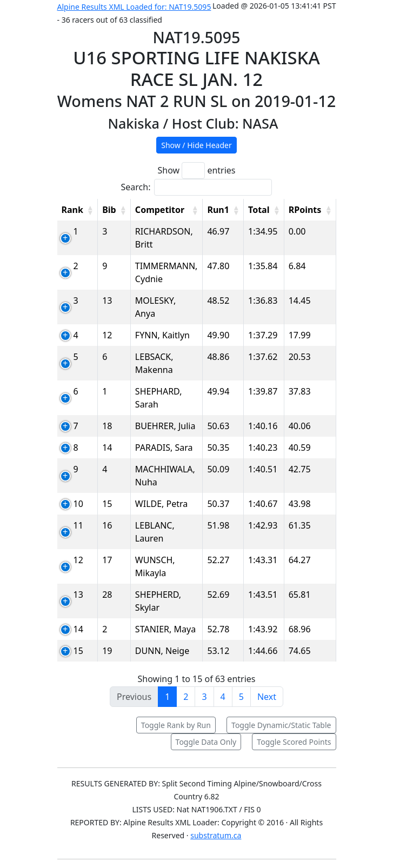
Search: (197, 187)
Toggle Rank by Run (176, 725)
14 (78, 629)
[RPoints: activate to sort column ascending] (310, 210)
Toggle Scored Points (294, 742)
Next (267, 697)
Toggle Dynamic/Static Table (281, 725)
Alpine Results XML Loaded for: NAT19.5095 (134, 7)
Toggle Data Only (206, 742)
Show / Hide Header (196, 145)
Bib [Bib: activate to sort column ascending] (109, 210)
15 (78, 651)
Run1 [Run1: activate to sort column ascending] (218, 210)
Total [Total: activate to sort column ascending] (259, 210)
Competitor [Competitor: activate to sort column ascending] (160, 210)
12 (78, 560)
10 (78, 504)
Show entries (196, 171)
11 (78, 525)
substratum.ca (216, 835)
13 (78, 595)
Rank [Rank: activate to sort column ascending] (72, 210)
